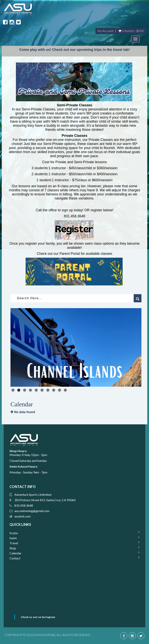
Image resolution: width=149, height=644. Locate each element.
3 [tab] (25, 390)
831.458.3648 (24, 505)
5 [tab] (37, 390)
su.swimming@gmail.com (29, 511)
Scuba (14, 533)
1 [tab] (13, 390)
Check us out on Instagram (38, 617)
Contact (15, 558)
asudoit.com (23, 516)
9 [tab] (60, 390)
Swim (13, 538)
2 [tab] (19, 390)
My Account (105, 31)
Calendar (16, 553)
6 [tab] (42, 390)
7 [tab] (48, 390)
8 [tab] (54, 390)
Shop (13, 548)
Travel (14, 543)
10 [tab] (66, 390)
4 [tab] (31, 390)
